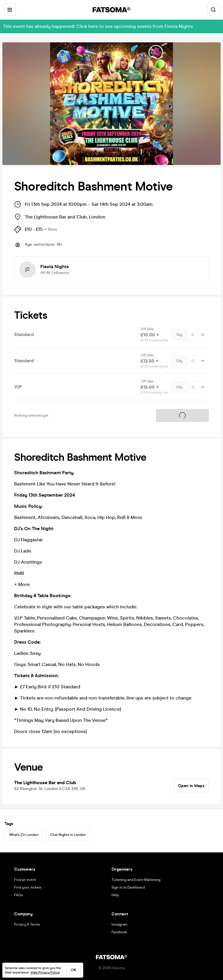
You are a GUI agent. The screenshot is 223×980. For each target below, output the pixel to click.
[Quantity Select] (197, 335)
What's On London (24, 835)
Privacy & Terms (27, 924)
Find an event (25, 880)
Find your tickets (28, 887)
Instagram (119, 924)
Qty (179, 335)
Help (115, 895)
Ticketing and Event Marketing (136, 880)
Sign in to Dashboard (128, 887)
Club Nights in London (68, 835)
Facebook (119, 932)
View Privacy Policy (45, 973)
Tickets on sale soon (182, 416)
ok (74, 970)
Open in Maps (191, 786)
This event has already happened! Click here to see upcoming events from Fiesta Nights (98, 26)
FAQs (19, 895)
